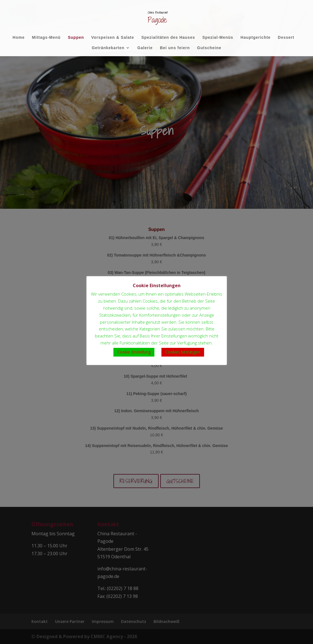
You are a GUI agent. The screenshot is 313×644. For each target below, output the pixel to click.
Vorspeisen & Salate (113, 38)
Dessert (286, 38)
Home (19, 38)
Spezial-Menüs (218, 38)
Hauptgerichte (256, 38)
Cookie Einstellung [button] (134, 352)
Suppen (76, 38)
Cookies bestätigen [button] (183, 352)
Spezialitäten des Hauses (168, 38)
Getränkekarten (108, 48)
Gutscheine (209, 48)
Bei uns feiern (175, 48)
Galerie (145, 48)
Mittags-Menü (46, 38)
